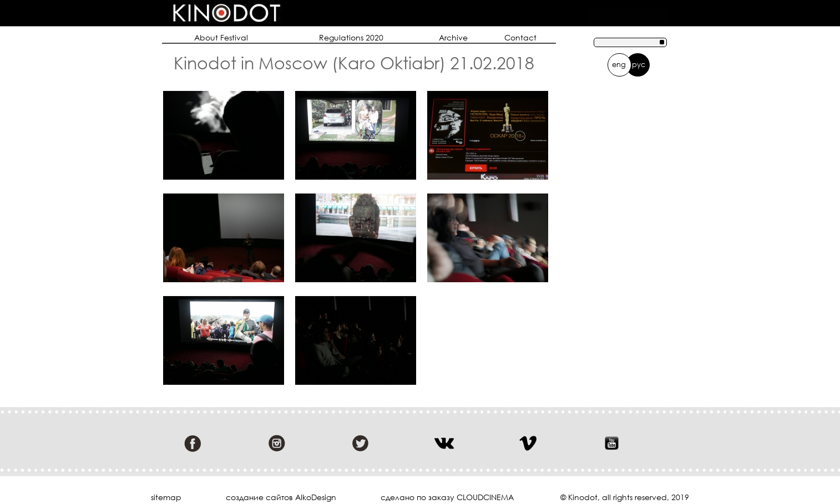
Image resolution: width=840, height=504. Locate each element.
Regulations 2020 (351, 37)
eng (619, 64)
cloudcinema (485, 497)
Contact (520, 37)
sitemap (166, 497)
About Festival (221, 37)
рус (639, 64)
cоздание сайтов (259, 497)
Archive (453, 37)
